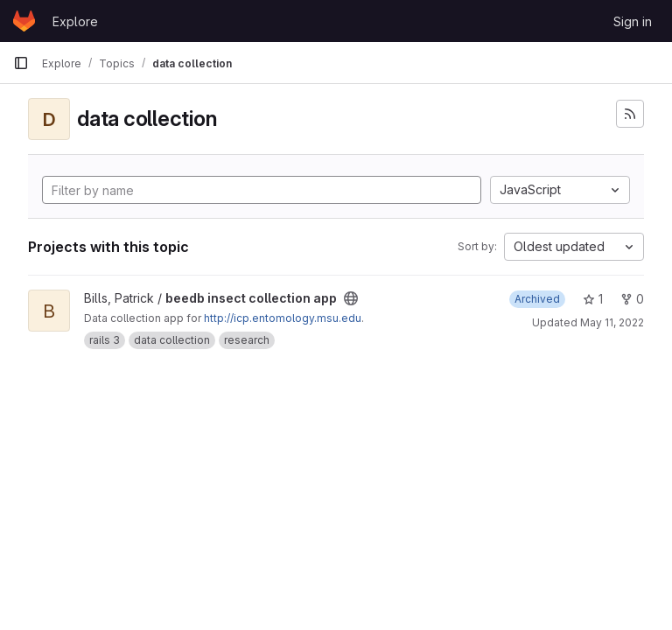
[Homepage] (24, 21)
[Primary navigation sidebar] (21, 63)
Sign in (633, 21)
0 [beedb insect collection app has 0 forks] (632, 299)
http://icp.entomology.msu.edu (283, 318)
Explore (75, 21)
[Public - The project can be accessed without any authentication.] (351, 298)
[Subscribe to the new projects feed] (630, 114)
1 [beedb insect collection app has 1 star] (593, 299)
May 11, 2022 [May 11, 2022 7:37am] (612, 322)
